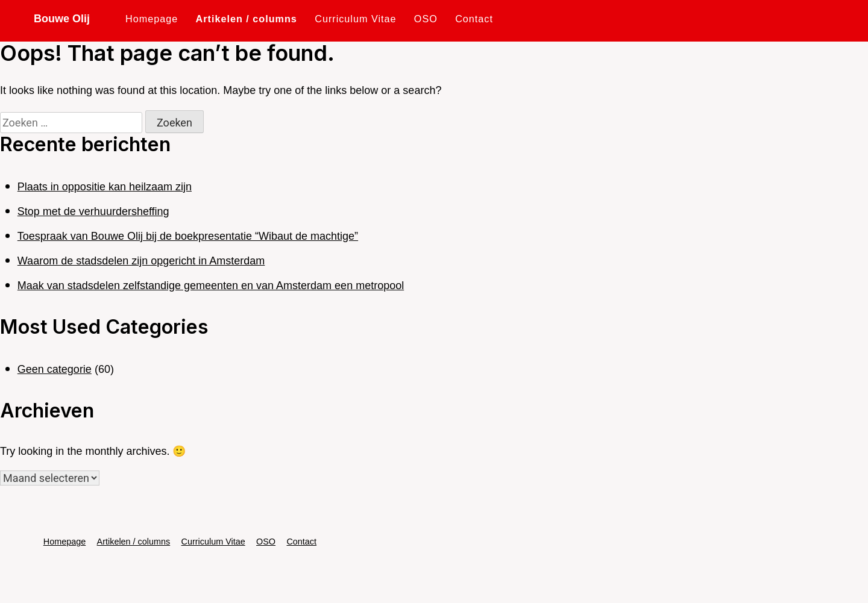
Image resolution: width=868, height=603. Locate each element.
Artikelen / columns (247, 19)
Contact (474, 19)
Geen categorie (55, 369)
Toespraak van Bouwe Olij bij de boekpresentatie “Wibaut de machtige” (188, 236)
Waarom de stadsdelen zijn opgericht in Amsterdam (141, 261)
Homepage (152, 19)
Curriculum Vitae (355, 19)
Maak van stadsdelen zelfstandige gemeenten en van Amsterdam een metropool (211, 286)
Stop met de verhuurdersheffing (93, 211)
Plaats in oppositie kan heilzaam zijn (105, 187)
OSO (426, 19)
